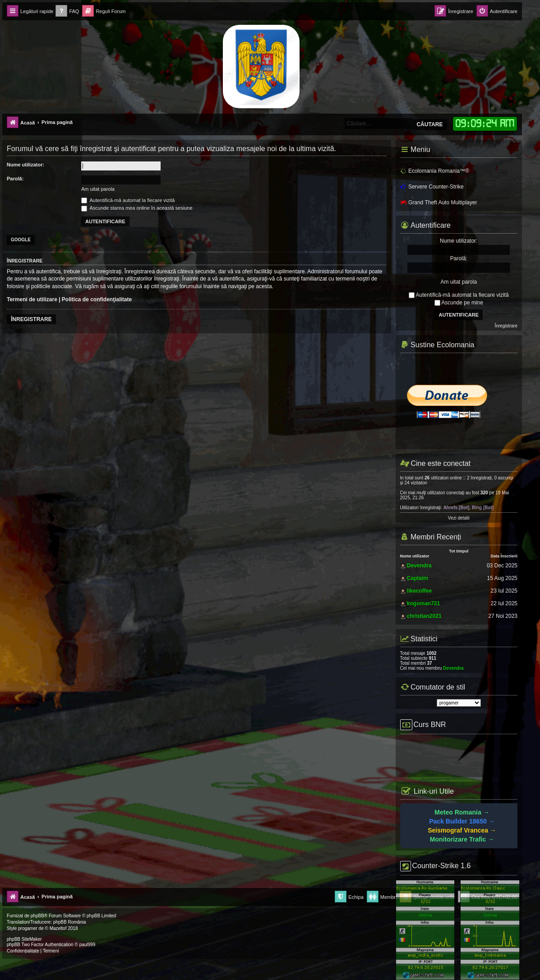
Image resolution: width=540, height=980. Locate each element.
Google (21, 240)
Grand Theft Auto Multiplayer (439, 202)
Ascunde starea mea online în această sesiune (137, 208)
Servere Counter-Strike (432, 187)
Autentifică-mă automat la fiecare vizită (128, 200)
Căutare (429, 124)
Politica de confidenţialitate (97, 299)
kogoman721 (423, 603)
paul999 (88, 945)
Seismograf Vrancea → (462, 830)
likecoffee (419, 591)
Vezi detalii (459, 518)
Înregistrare (31, 319)
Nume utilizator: (25, 165)
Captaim (418, 578)
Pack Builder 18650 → (462, 821)
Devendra (419, 566)
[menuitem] (67, 12)
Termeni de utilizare (32, 299)
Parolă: (15, 179)
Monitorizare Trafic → (462, 839)
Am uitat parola (98, 189)
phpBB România (70, 922)
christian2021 (424, 616)
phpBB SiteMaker (24, 939)
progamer (28, 928)
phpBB (37, 916)
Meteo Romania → (462, 812)
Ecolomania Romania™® (435, 171)
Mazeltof (58, 928)
